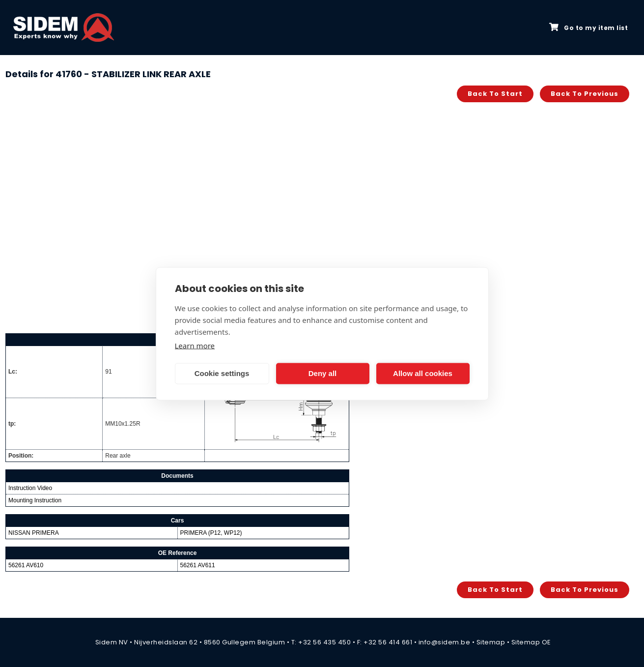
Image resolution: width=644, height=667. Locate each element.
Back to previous (585, 94)
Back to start (495, 94)
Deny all (323, 373)
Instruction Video (30, 488)
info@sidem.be (445, 642)
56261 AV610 (26, 565)
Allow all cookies (423, 373)
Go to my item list (588, 28)
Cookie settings (222, 373)
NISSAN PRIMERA (34, 533)
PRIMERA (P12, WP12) (211, 533)
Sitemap (491, 642)
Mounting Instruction (35, 500)
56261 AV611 (198, 565)
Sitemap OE (531, 642)
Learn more (195, 345)
